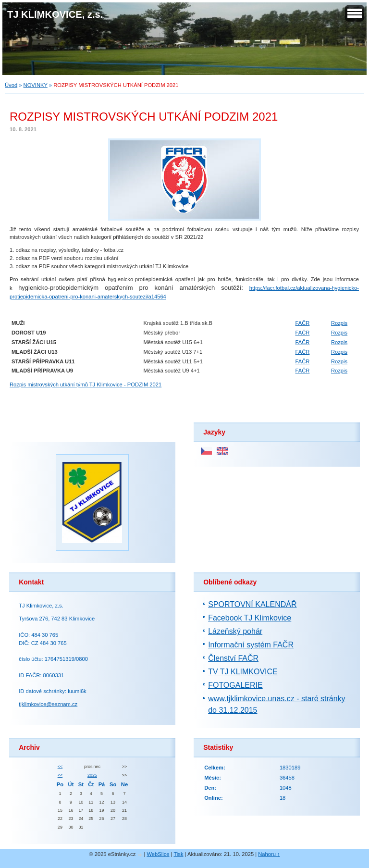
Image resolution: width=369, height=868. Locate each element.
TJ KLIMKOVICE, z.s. (55, 14)
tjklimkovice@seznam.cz (48, 704)
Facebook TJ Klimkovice (250, 618)
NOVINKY (36, 85)
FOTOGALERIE (235, 685)
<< (60, 767)
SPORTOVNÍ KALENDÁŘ (252, 604)
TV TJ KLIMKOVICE (243, 672)
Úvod (11, 85)
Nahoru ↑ (269, 854)
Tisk (178, 854)
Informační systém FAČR (251, 645)
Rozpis (339, 323)
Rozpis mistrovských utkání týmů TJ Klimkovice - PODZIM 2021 (86, 384)
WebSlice (158, 854)
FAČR (303, 323)
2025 (92, 775)
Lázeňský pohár (235, 631)
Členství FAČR (233, 658)
